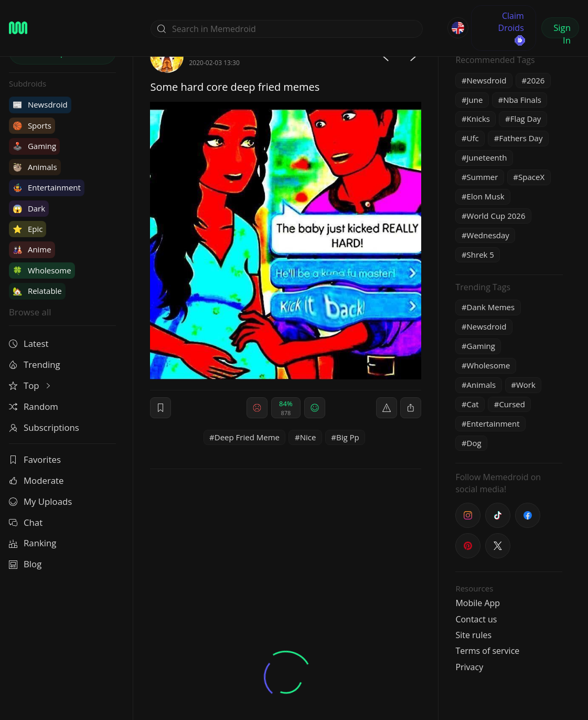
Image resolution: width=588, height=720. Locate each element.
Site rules (473, 635)
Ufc (473, 138)
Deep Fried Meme (247, 437)
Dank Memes (491, 307)
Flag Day (526, 119)
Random (34, 406)
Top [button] (31, 385)
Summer (483, 177)
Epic (28, 229)
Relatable (37, 291)
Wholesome (42, 270)
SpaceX (531, 177)
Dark (29, 208)
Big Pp (348, 437)
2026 (536, 80)
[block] (411, 408)
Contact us (476, 619)
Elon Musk (486, 196)
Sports (32, 125)
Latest (29, 343)
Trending (35, 364)
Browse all (30, 312)
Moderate (36, 480)
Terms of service (487, 651)
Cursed (512, 404)
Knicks (478, 119)
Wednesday (488, 235)
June (475, 100)
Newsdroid (40, 104)
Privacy (469, 667)
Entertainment (47, 187)
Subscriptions (44, 427)
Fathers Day (521, 138)
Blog (25, 564)
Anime (32, 249)
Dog (474, 443)
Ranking (33, 543)
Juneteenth (487, 157)
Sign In (562, 30)
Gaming (34, 146)
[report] (387, 408)
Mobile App (478, 603)
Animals (35, 167)
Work (526, 385)
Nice (308, 437)
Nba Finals (522, 100)
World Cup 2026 (496, 216)
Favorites (35, 459)
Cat (473, 404)
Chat (26, 522)
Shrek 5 (480, 255)
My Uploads (40, 501)
